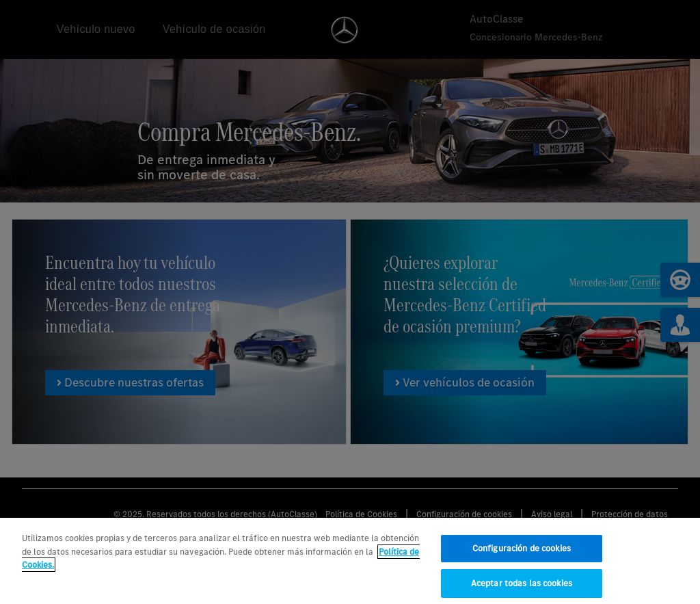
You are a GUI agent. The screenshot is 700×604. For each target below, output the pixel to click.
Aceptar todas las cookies (522, 587)
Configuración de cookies (522, 552)
